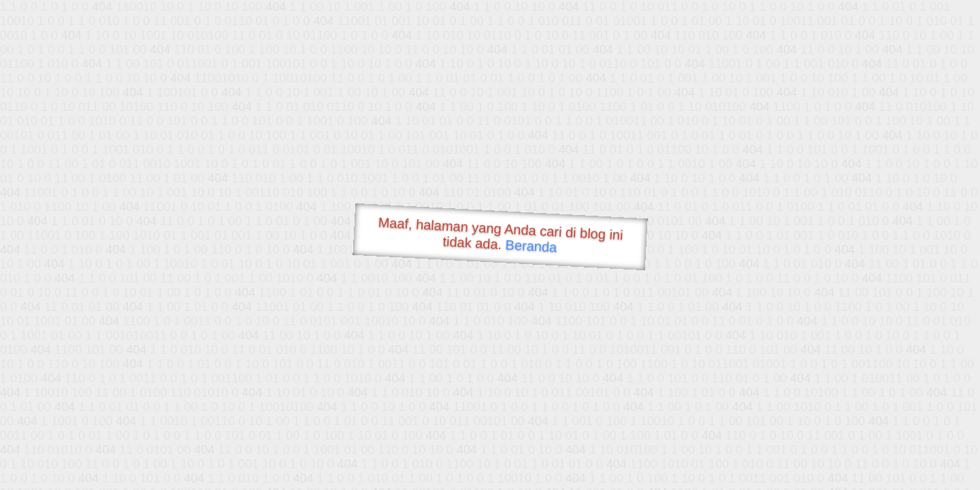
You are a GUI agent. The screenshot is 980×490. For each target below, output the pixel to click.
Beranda (531, 246)
